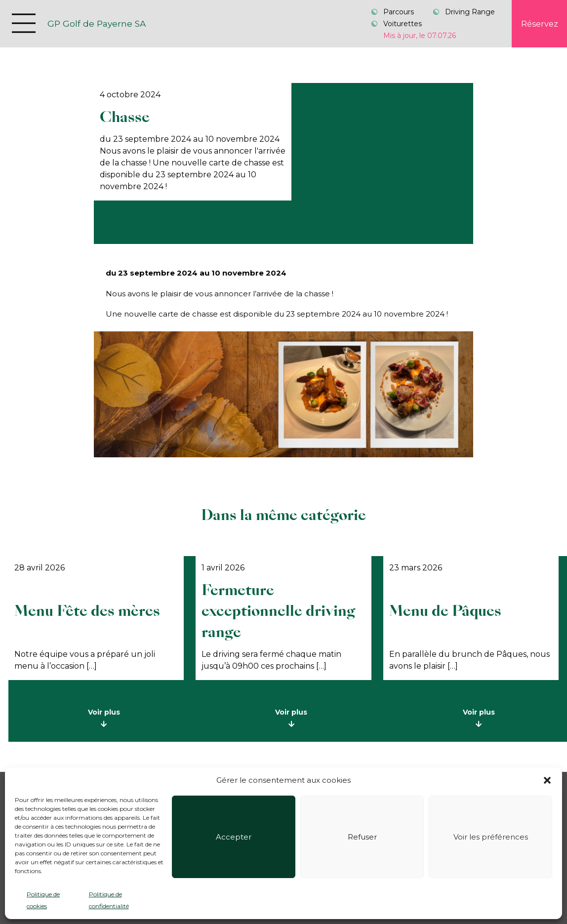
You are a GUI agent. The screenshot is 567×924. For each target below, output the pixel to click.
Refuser (362, 837)
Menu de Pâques (445, 611)
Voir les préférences (491, 837)
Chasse (125, 117)
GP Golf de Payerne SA (97, 23)
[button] (547, 780)
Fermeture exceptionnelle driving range (278, 611)
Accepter (234, 837)
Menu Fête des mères (87, 611)
